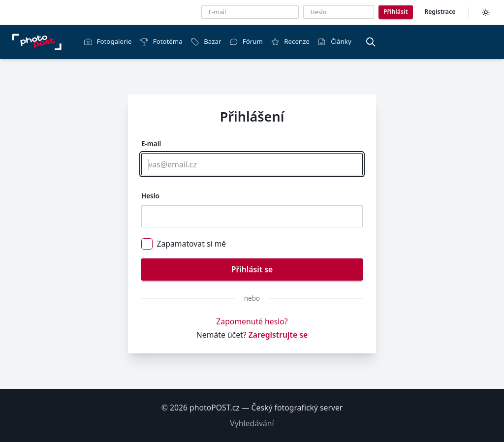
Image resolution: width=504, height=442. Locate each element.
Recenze (290, 42)
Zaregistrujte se (278, 335)
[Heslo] (339, 12)
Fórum (246, 42)
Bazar (206, 42)
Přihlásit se (252, 269)
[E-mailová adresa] (250, 12)
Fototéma (161, 42)
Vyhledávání (252, 423)
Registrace (440, 12)
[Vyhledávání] (371, 42)
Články (334, 42)
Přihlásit (396, 12)
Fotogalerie (108, 42)
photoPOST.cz (215, 408)
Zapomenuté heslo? (252, 321)
